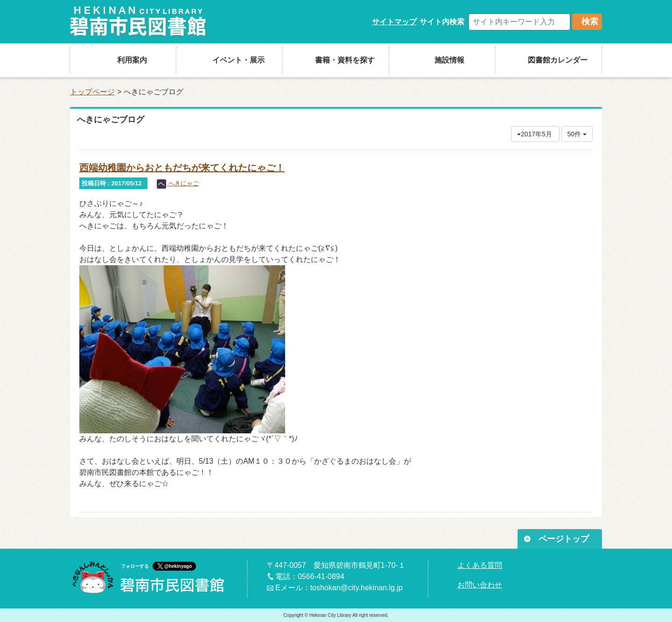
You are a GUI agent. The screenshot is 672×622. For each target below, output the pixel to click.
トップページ (92, 92)
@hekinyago (178, 566)
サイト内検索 (442, 22)
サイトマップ (394, 22)
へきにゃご (178, 183)
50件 (577, 134)
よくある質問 (480, 565)
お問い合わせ (480, 585)
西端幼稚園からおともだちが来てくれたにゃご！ (182, 168)
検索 (590, 21)
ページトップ (564, 539)
